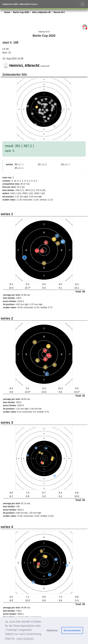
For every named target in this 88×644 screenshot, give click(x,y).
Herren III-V (59, 12)
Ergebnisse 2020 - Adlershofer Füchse (20, 4)
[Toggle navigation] (83, 4)
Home (7, 12)
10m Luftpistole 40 (41, 12)
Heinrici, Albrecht (24, 66)
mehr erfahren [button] (25, 639)
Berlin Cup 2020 (21, 12)
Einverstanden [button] (72, 630)
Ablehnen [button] (52, 630)
